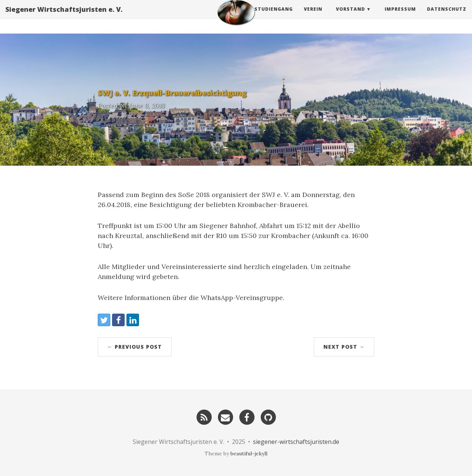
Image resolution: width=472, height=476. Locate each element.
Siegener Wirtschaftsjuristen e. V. (64, 17)
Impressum (400, 16)
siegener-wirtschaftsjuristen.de (296, 442)
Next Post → (344, 347)
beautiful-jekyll (249, 453)
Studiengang (274, 16)
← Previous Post (135, 347)
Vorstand (350, 16)
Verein (313, 16)
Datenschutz (447, 16)
